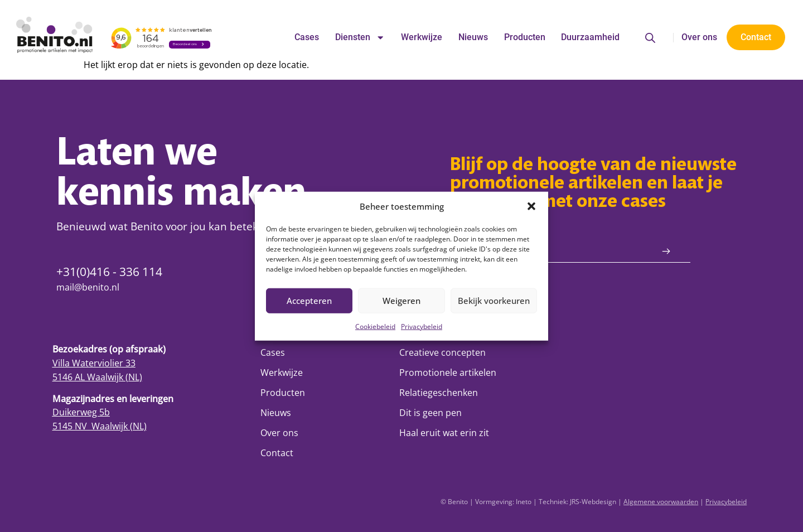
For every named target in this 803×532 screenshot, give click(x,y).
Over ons (699, 37)
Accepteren (309, 301)
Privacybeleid (422, 326)
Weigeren (401, 301)
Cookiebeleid (375, 326)
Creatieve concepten (442, 352)
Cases (307, 37)
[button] (531, 206)
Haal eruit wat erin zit (444, 432)
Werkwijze (422, 37)
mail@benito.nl (88, 287)
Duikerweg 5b (81, 412)
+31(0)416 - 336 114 (109, 272)
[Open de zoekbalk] (650, 38)
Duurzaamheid (590, 37)
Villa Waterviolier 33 (94, 363)
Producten (525, 37)
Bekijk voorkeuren (494, 301)
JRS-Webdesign (593, 502)
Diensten (360, 37)
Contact (277, 453)
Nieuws (473, 37)
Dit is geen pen (430, 412)
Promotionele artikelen (448, 372)
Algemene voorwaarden (661, 502)
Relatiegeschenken (439, 392)
